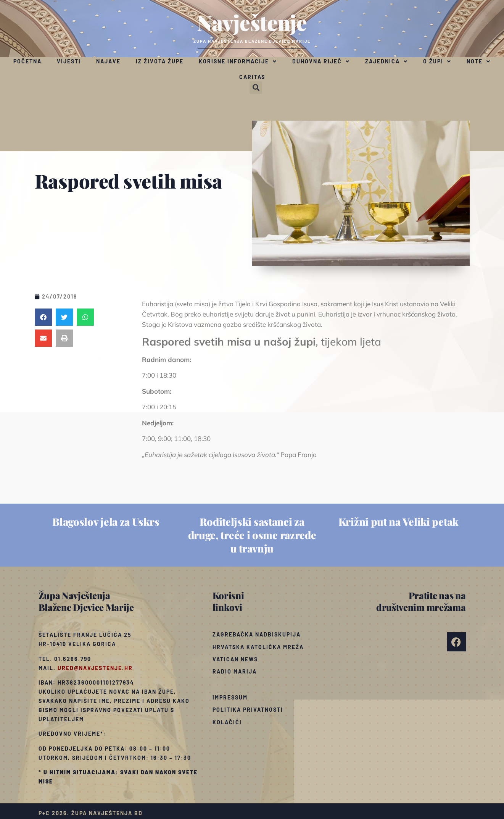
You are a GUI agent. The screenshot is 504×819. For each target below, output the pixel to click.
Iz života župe (160, 61)
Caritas (252, 77)
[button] (256, 88)
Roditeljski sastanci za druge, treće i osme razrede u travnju (252, 535)
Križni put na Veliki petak (398, 522)
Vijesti (69, 61)
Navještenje (252, 22)
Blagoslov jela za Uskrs (106, 522)
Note (479, 61)
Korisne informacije (238, 61)
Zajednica (386, 61)
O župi (437, 61)
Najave (108, 61)
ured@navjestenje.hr (95, 668)
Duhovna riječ (321, 61)
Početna (27, 61)
